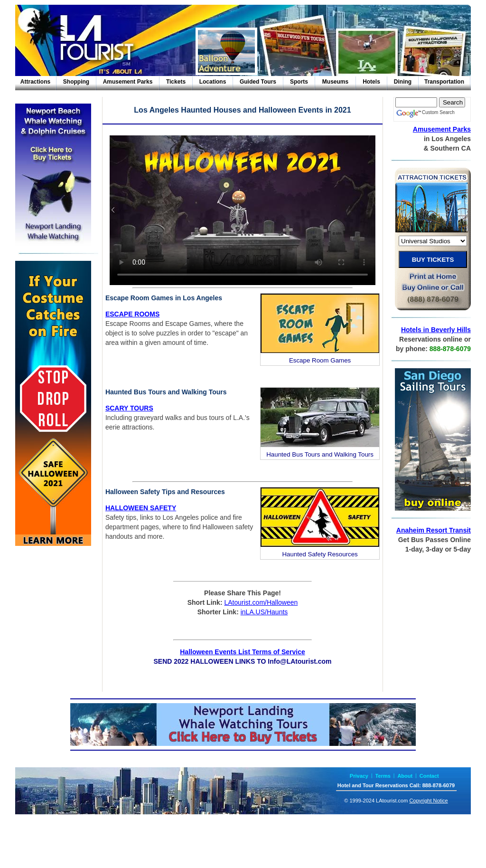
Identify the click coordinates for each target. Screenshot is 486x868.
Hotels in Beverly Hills (436, 330)
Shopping (76, 82)
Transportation (444, 82)
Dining (403, 82)
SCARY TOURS (129, 408)
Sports (299, 82)
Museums (335, 82)
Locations (213, 82)
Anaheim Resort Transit (434, 530)
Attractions (35, 82)
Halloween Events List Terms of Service (243, 652)
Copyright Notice (428, 801)
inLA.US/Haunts (264, 612)
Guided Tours (258, 82)
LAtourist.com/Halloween (261, 602)
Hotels (371, 82)
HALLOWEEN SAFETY (141, 508)
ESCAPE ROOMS (132, 314)
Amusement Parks (128, 82)
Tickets (176, 82)
